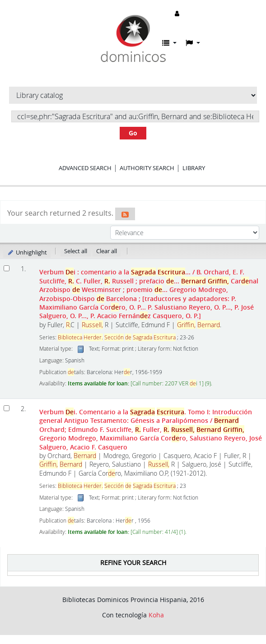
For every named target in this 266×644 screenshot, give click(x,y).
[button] (169, 43)
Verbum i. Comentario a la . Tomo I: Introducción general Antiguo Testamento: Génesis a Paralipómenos (151, 429)
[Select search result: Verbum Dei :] (7, 268)
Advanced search (85, 168)
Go (133, 133)
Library (194, 168)
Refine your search (133, 563)
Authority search (147, 168)
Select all (76, 251)
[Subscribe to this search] (125, 214)
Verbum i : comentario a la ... (149, 294)
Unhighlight (27, 252)
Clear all (107, 251)
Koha (156, 615)
